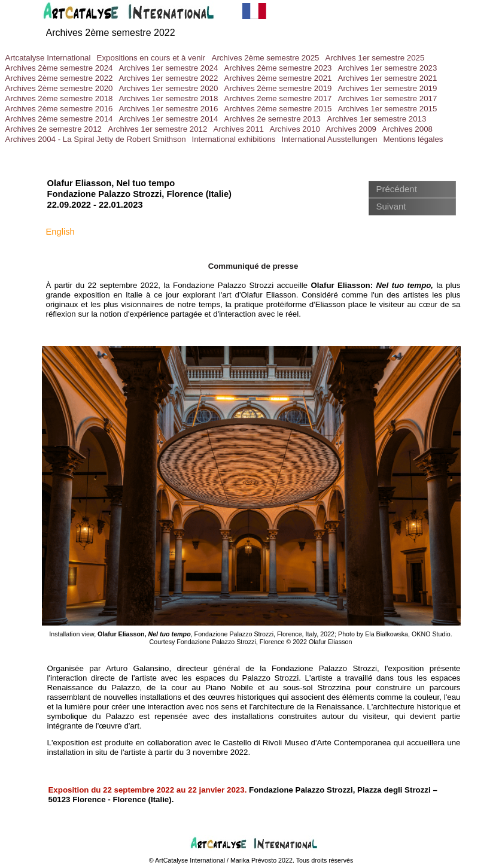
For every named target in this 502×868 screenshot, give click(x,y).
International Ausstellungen (330, 139)
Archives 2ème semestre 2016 (59, 109)
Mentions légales (413, 139)
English (60, 232)
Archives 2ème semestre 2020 (59, 88)
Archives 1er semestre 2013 (377, 119)
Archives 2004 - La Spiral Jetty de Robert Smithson (96, 139)
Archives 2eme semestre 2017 (278, 98)
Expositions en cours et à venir (151, 58)
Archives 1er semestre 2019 (388, 88)
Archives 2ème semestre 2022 (111, 33)
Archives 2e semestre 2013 (273, 119)
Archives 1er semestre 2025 (375, 58)
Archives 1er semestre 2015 (388, 109)
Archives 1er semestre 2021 (388, 78)
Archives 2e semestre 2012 (54, 129)
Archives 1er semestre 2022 (169, 78)
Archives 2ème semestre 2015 (278, 109)
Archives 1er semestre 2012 (158, 129)
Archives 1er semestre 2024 (169, 68)
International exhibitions (234, 139)
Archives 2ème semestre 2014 (59, 119)
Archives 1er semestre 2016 (169, 109)
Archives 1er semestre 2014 (169, 119)
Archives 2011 (239, 129)
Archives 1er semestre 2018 (169, 98)
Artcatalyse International (48, 58)
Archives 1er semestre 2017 (388, 98)
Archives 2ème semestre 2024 (59, 68)
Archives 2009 (351, 129)
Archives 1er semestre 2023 (388, 68)
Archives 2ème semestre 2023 (278, 68)
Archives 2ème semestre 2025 (266, 58)
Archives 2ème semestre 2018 (59, 98)
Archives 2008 (407, 129)
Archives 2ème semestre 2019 (278, 88)
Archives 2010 (295, 129)
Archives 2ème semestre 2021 (278, 78)
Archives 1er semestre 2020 (169, 88)
